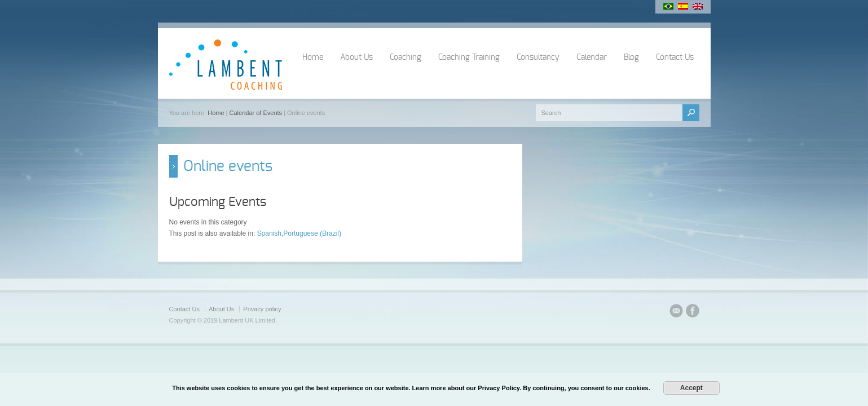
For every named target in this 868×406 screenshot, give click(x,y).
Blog (631, 58)
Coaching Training (469, 58)
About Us (356, 58)
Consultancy (538, 58)
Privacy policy (262, 309)
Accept (691, 388)
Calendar (592, 58)
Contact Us (675, 58)
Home (313, 58)
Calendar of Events (256, 113)
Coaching (406, 58)
